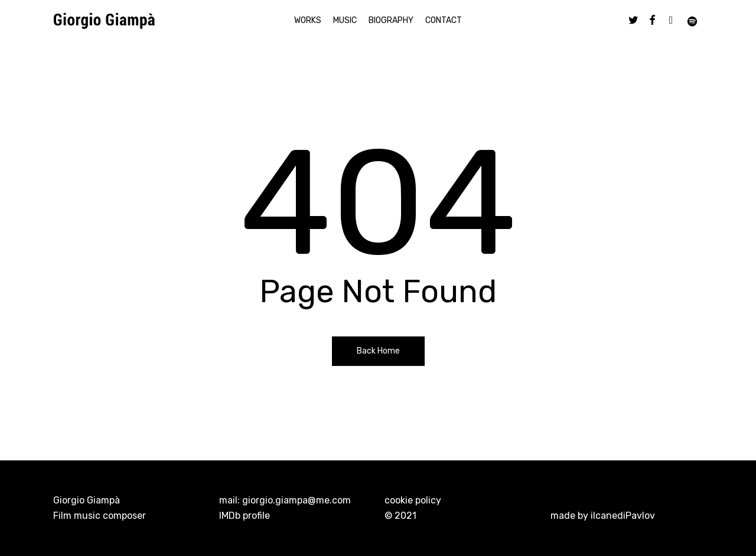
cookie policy (413, 500)
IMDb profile (245, 516)
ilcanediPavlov (623, 516)
